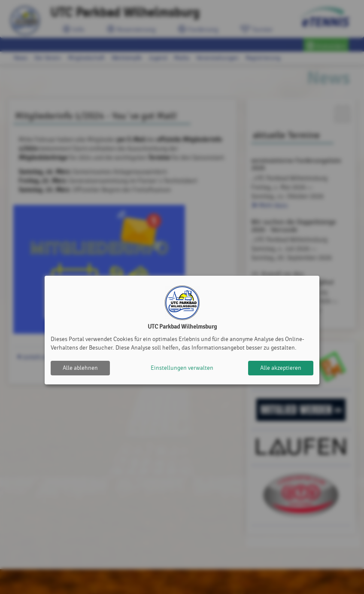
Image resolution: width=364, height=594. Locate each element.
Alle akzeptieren (281, 368)
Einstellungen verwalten (182, 368)
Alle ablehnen (80, 368)
